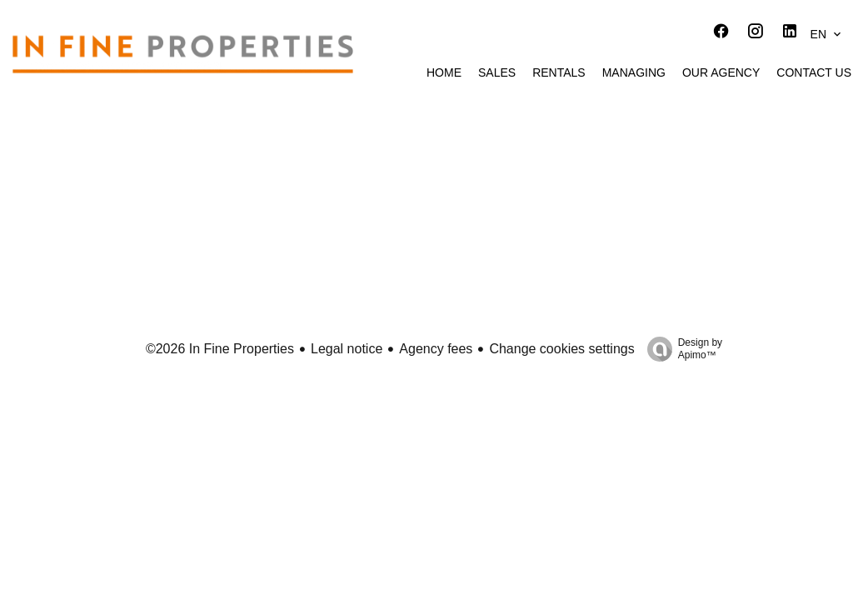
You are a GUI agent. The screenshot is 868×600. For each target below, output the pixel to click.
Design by (681, 349)
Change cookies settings (561, 349)
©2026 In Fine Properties (220, 349)
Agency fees (436, 349)
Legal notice (347, 349)
